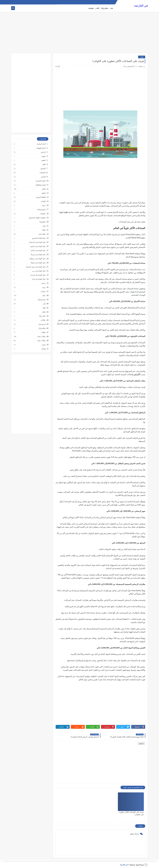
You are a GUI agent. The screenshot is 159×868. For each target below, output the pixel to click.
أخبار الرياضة (41, 144)
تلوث (142, 57)
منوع (44, 345)
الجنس (43, 177)
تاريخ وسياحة (41, 210)
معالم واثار (105, 8)
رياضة (43, 283)
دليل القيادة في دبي (39, 271)
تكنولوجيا (42, 222)
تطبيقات (91, 8)
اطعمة (43, 160)
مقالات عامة (41, 341)
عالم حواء (42, 316)
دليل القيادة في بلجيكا (38, 263)
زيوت (44, 287)
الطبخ (44, 193)
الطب (43, 189)
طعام (44, 312)
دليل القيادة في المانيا (38, 250)
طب (111, 8)
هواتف (43, 349)
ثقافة (44, 230)
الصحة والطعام (40, 185)
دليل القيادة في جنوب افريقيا (36, 267)
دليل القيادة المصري (39, 238)
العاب (97, 8)
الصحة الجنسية (40, 181)
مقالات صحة (41, 337)
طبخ (44, 308)
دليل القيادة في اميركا (38, 255)
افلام (44, 164)
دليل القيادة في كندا (39, 279)
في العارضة (141, 6)
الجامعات (42, 173)
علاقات (43, 320)
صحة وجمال (41, 300)
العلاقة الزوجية (41, 197)
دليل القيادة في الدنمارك (37, 242)
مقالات (43, 332)
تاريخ (44, 205)
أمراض (43, 152)
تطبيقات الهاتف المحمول (37, 218)
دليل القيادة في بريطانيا (37, 259)
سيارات (43, 291)
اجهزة (43, 156)
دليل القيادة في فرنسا (38, 275)
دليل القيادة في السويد (38, 246)
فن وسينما (42, 324)
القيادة (43, 201)
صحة (44, 296)
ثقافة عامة (42, 234)
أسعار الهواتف (41, 148)
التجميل (43, 169)
